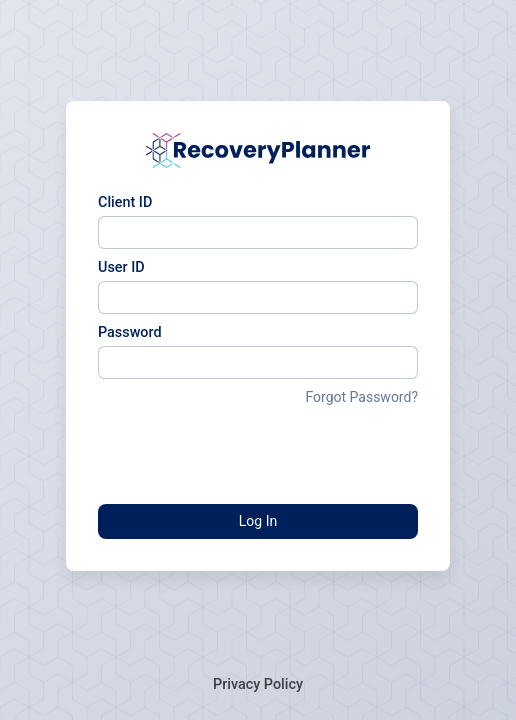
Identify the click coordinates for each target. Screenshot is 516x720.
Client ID (125, 202)
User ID (121, 267)
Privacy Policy (258, 684)
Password (130, 332)
